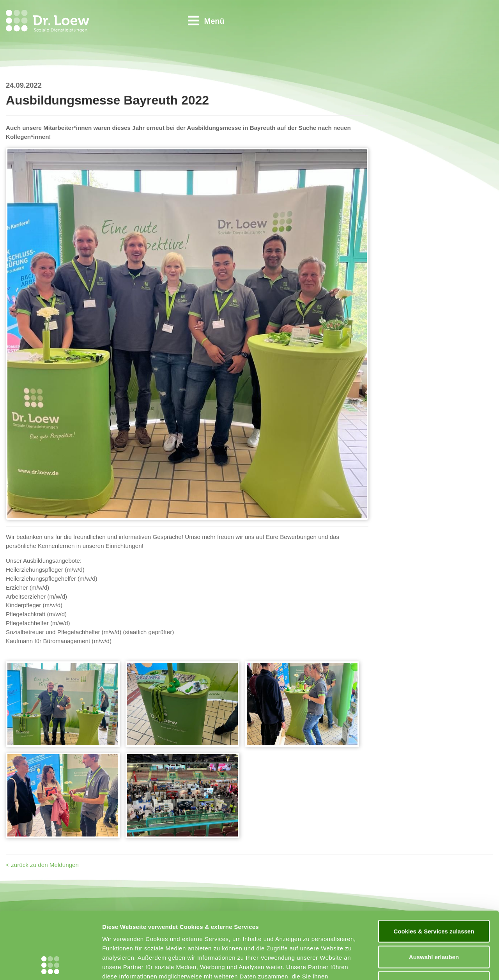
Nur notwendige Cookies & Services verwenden (434, 924)
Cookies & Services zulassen (434, 868)
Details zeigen (415, 965)
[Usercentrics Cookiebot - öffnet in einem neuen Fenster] (50, 965)
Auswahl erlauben (434, 894)
